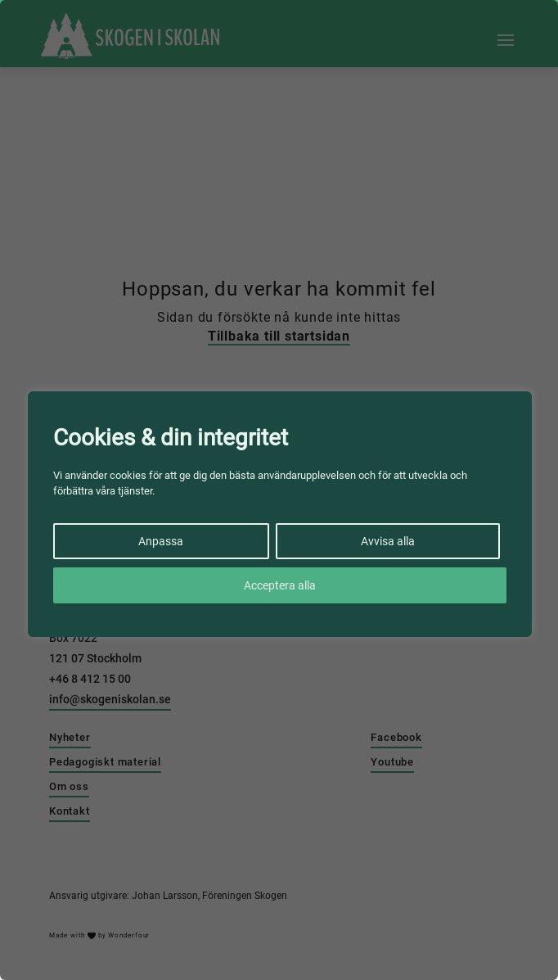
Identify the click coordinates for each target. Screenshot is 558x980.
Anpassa (161, 541)
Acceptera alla (280, 585)
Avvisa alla (388, 541)
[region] (279, 490)
